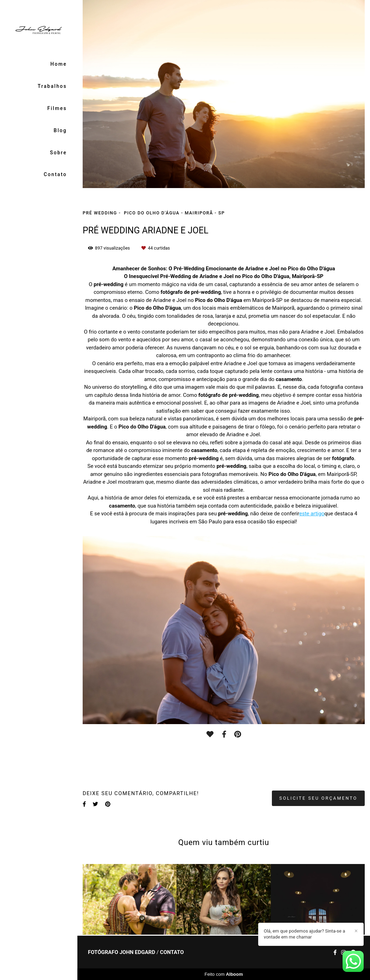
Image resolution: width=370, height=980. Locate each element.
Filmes (57, 108)
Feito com (224, 974)
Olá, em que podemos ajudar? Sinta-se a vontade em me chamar (304, 934)
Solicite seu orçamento (318, 798)
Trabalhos (52, 86)
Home (59, 64)
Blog (60, 130)
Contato (55, 174)
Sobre (58, 153)
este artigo (312, 514)
